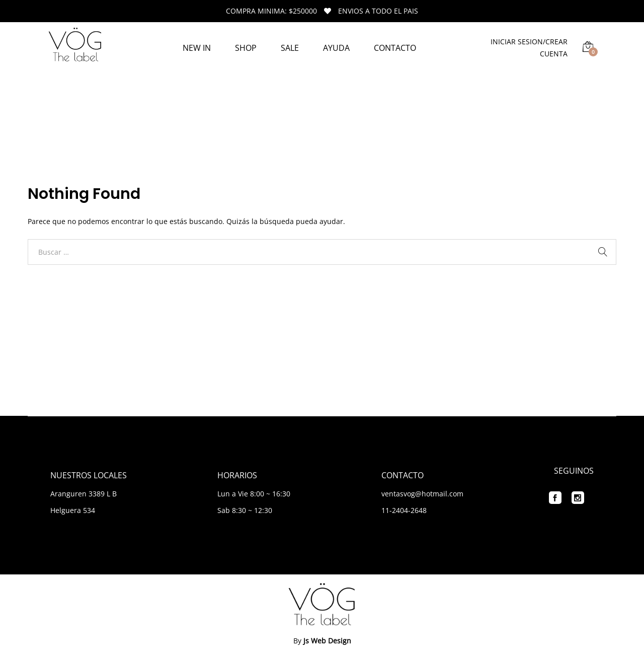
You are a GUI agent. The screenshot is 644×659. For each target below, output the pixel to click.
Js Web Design (327, 641)
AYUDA (336, 48)
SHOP (246, 48)
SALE (290, 48)
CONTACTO (395, 48)
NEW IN (197, 48)
